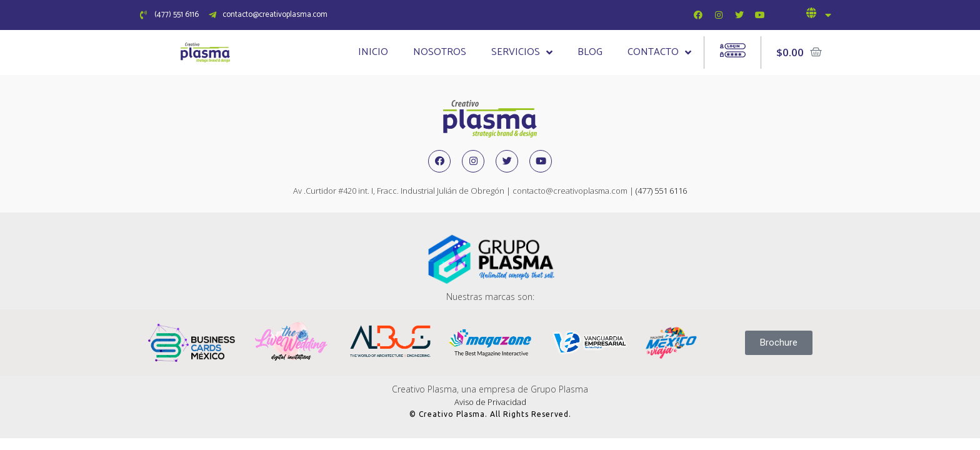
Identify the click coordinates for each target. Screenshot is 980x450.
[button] (779, 343)
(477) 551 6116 (661, 191)
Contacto (659, 52)
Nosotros (440, 52)
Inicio (373, 52)
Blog (590, 52)
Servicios (522, 52)
